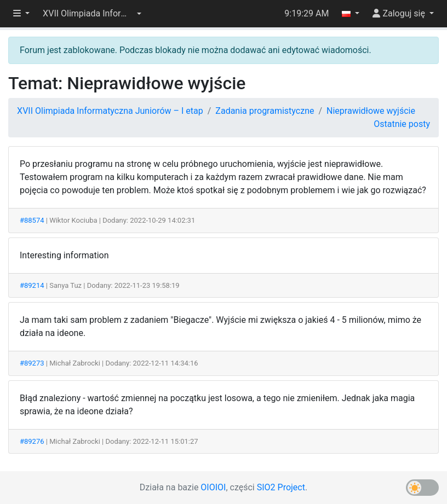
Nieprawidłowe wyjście (371, 111)
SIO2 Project (281, 487)
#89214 (32, 285)
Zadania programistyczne (265, 111)
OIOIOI (213, 487)
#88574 (32, 220)
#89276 (32, 441)
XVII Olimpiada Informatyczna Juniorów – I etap (110, 111)
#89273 (32, 363)
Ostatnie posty (402, 124)
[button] (92, 14)
